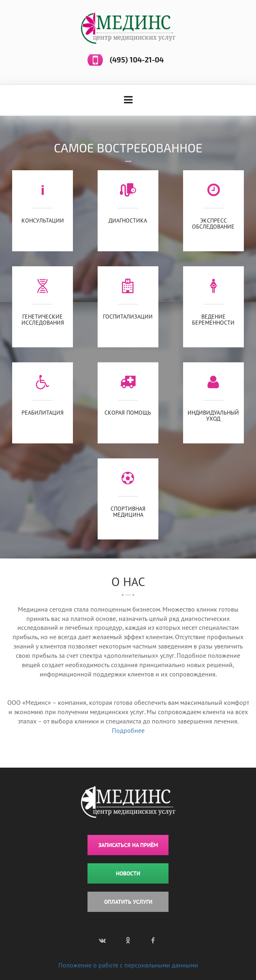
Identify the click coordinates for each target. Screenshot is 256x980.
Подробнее (128, 730)
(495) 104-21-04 (137, 60)
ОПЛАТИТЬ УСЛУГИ (128, 902)
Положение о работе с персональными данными (128, 965)
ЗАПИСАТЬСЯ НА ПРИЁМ (128, 845)
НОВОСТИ (128, 873)
